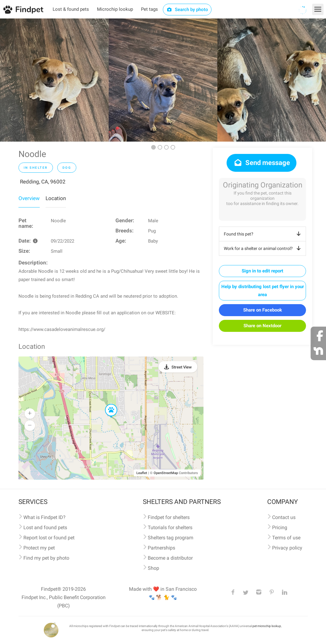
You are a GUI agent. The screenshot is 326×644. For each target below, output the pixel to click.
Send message (262, 163)
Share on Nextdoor (262, 326)
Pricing (280, 527)
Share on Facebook (263, 310)
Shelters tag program (171, 538)
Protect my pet (39, 548)
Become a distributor (170, 558)
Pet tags (149, 9)
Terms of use (286, 538)
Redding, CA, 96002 (43, 182)
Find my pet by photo (46, 558)
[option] (54, 80)
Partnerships (161, 548)
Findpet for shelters (169, 517)
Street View (182, 367)
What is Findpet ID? (44, 517)
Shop (153, 568)
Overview (29, 198)
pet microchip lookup (267, 626)
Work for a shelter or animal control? (263, 248)
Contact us (284, 517)
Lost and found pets (45, 527)
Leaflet (142, 473)
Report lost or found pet (49, 538)
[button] (107, 404)
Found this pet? (263, 234)
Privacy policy (287, 548)
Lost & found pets (71, 9)
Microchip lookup (115, 9)
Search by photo (187, 10)
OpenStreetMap (166, 473)
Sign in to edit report (262, 271)
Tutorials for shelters (170, 527)
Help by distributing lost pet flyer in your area (263, 291)
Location (56, 198)
